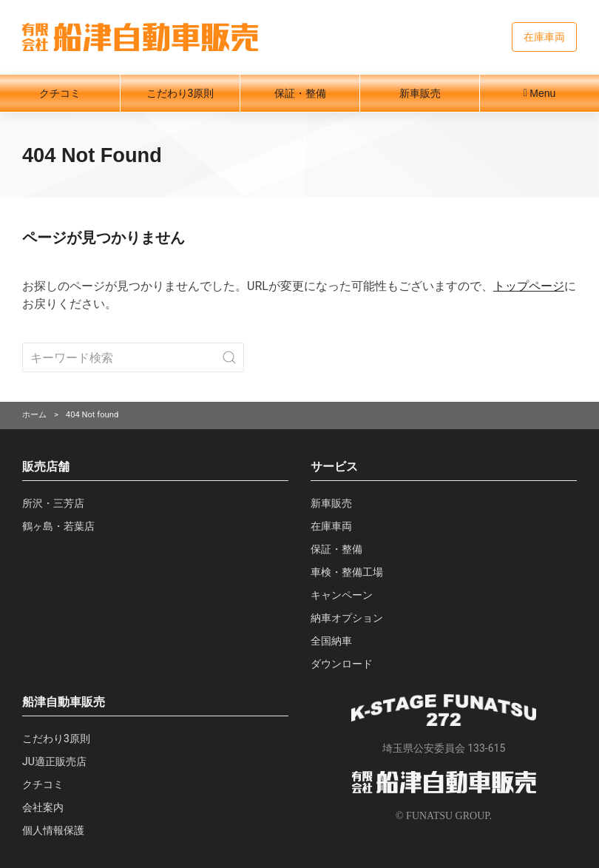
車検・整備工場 (347, 572)
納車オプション (347, 618)
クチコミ (60, 93)
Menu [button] (540, 93)
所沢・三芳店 (53, 503)
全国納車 (331, 641)
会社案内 (43, 807)
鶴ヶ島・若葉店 (58, 526)
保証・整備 (300, 93)
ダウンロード (342, 664)
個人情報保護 (53, 830)
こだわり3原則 (180, 93)
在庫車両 (544, 37)
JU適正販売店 (54, 761)
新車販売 (420, 93)
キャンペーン (342, 595)
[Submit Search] (229, 357)
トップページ (529, 286)
